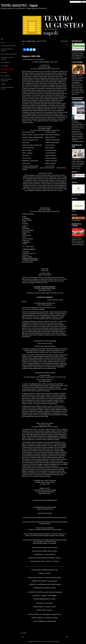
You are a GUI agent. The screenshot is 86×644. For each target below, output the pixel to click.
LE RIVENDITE (5, 62)
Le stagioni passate (7, 69)
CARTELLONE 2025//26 (8, 46)
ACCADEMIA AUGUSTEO (9, 54)
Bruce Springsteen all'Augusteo (6, 80)
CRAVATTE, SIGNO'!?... (29, 249)
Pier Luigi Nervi (5, 76)
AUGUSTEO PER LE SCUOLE (7, 58)
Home (3, 42)
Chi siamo (4, 72)
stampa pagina (64, 41)
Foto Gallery (4, 66)
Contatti (3, 84)
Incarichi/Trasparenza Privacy (7, 88)
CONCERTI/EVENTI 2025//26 (7, 50)
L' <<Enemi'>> (26, 242)
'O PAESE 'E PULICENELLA (30, 259)
